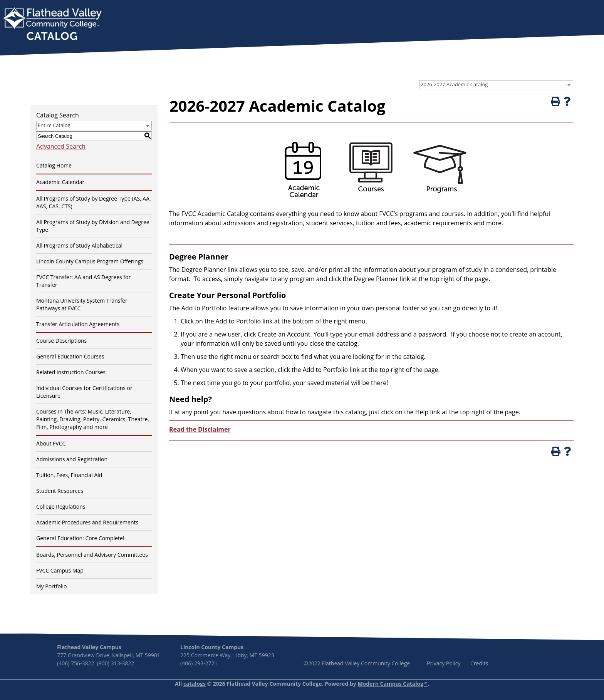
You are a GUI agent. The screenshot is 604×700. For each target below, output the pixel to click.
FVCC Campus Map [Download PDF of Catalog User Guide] (60, 570)
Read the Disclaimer (200, 429)
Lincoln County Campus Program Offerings (90, 261)
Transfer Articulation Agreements (78, 324)
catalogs (195, 684)
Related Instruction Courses (71, 372)
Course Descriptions (61, 341)
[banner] (52, 25)
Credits (479, 663)
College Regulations (61, 507)
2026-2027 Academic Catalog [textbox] (454, 84)
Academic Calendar (60, 182)
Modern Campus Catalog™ (393, 684)
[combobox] (496, 85)
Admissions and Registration (72, 459)
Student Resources (60, 491)
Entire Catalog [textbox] (54, 125)
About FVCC (51, 443)
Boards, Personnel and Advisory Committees (92, 555)
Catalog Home (54, 165)
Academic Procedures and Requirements (87, 522)
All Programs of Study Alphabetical (79, 245)
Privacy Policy (444, 663)
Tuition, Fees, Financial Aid (69, 475)
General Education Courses (70, 356)
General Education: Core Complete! (80, 538)
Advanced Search (61, 146)
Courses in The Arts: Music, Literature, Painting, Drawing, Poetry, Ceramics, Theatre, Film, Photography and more (93, 419)
